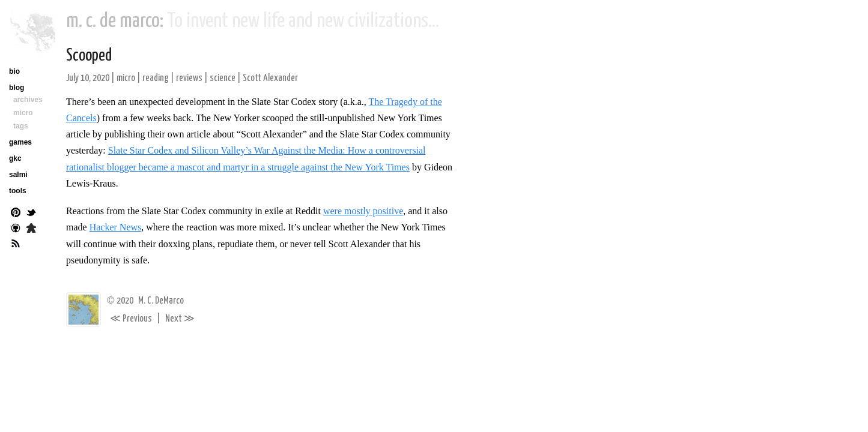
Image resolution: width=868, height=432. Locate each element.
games (20, 142)
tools (18, 191)
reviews (189, 78)
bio (14, 71)
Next (180, 319)
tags (21, 126)
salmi (18, 175)
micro (126, 78)
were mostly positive (363, 211)
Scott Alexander (270, 78)
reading (156, 78)
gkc (15, 158)
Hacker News (116, 227)
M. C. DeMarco (161, 301)
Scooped (89, 56)
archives (28, 100)
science (223, 78)
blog (17, 88)
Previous (131, 319)
